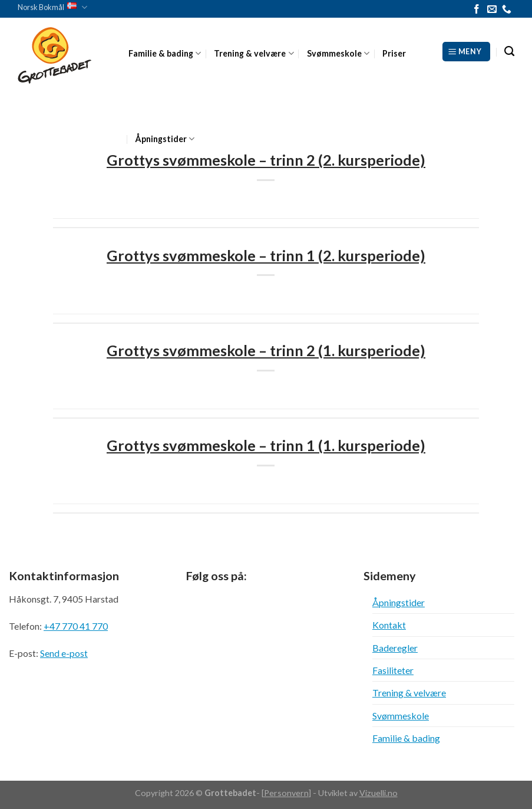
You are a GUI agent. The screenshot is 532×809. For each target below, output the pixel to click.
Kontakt (389, 625)
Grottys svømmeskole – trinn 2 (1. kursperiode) (266, 350)
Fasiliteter (393, 670)
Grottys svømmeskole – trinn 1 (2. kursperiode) (266, 255)
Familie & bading (165, 53)
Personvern (286, 793)
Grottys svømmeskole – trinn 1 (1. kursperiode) (266, 445)
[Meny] (466, 51)
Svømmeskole (338, 53)
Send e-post (64, 653)
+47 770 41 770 (76, 626)
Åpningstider (165, 139)
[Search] (509, 52)
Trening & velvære (254, 53)
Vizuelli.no (379, 793)
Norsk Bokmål (52, 7)
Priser (394, 53)
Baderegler (395, 648)
